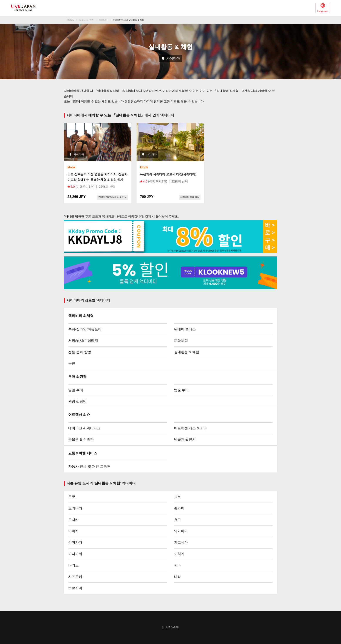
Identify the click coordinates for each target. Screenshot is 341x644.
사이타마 (103, 20)
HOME (71, 20)
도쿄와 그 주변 (86, 20)
